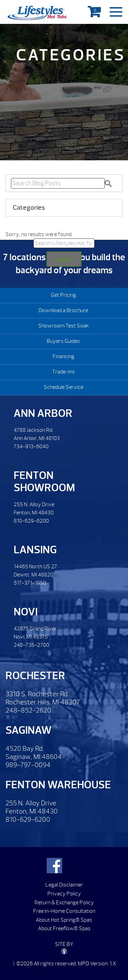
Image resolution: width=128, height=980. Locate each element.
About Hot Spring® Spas (64, 920)
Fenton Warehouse (58, 785)
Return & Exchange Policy (64, 903)
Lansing (35, 550)
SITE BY (64, 947)
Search (64, 259)
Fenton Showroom (44, 481)
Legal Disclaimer (64, 885)
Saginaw (29, 730)
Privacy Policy (64, 894)
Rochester (35, 676)
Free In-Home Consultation (64, 911)
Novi (26, 612)
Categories (29, 208)
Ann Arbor (43, 413)
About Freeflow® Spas (64, 928)
